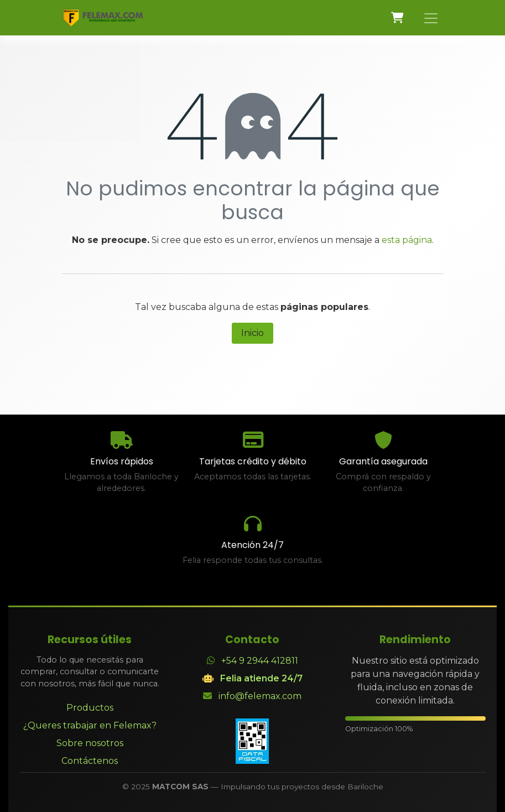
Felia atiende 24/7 (261, 678)
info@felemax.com (260, 696)
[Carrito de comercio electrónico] (398, 18)
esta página (407, 240)
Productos (90, 708)
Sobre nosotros (90, 743)
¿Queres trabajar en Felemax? (90, 725)
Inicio (252, 333)
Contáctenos (90, 761)
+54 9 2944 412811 (260, 661)
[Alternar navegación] (431, 18)
